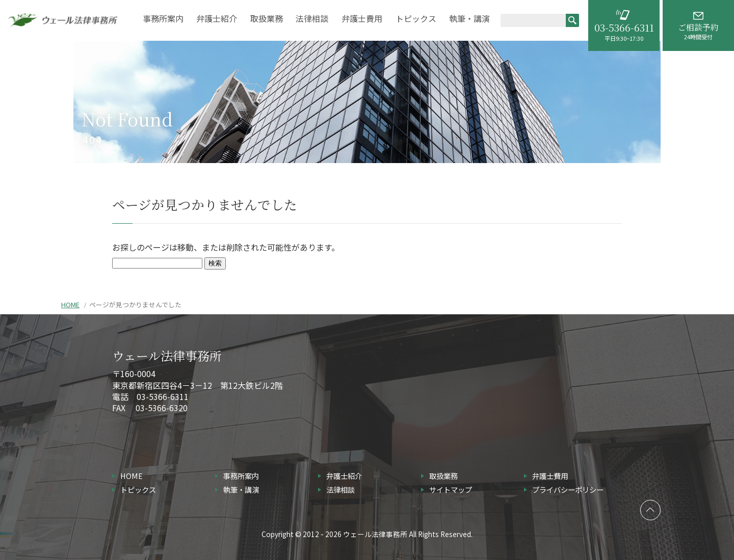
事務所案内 (163, 19)
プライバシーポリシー (568, 489)
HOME (70, 304)
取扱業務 (267, 19)
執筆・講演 (469, 19)
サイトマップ (451, 489)
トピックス (416, 19)
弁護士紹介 (217, 19)
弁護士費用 (362, 19)
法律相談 (312, 19)
